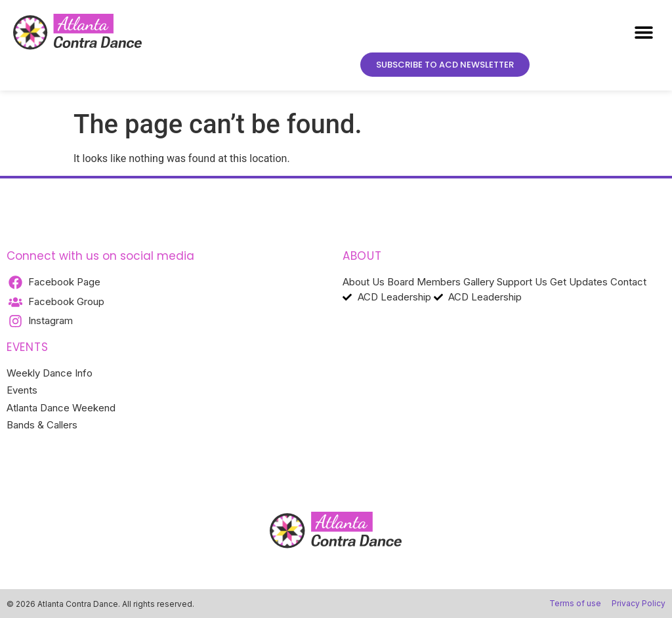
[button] (644, 32)
